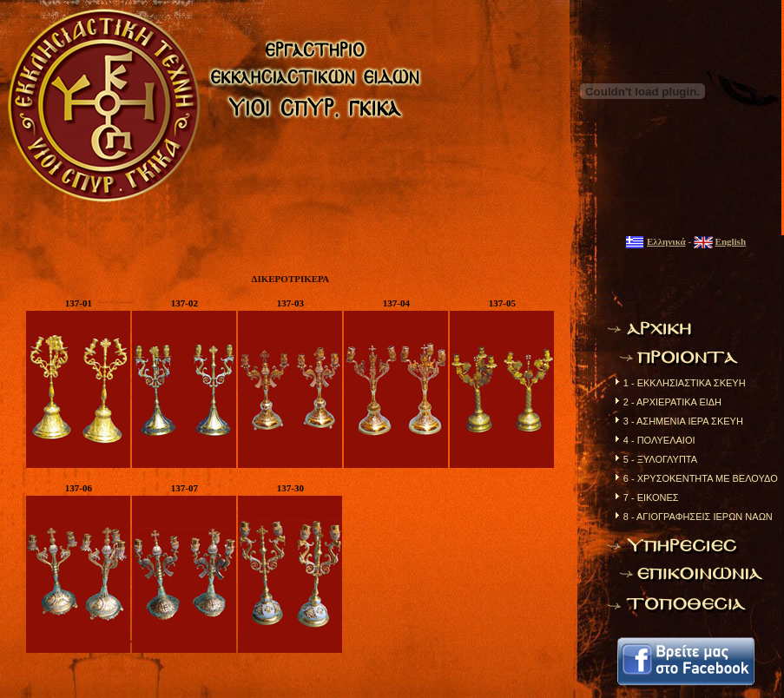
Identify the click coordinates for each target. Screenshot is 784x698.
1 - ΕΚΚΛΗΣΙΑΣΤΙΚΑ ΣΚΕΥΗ (685, 383)
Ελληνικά (666, 241)
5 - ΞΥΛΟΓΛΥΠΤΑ (660, 459)
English (731, 241)
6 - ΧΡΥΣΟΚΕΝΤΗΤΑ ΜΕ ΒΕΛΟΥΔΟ (701, 478)
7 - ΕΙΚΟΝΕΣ (651, 497)
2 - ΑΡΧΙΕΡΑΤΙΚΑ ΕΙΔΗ (672, 402)
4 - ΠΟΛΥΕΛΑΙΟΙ (659, 440)
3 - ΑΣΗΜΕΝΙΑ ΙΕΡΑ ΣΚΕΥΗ (683, 421)
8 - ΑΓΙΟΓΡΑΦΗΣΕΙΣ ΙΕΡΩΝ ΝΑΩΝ (698, 517)
